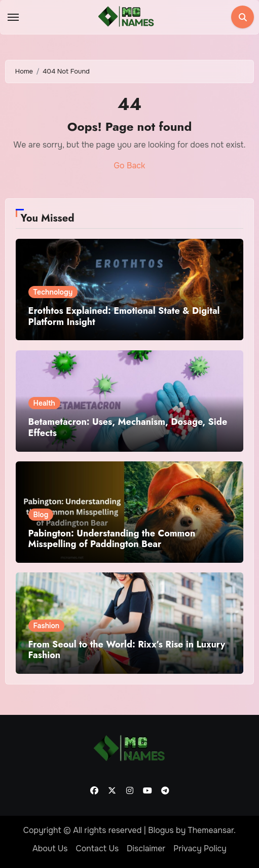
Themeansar (211, 830)
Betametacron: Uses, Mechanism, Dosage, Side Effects (128, 427)
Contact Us (97, 848)
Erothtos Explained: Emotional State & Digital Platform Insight (124, 316)
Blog (41, 515)
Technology (53, 292)
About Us (50, 848)
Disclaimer (146, 848)
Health (44, 403)
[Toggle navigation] (13, 17)
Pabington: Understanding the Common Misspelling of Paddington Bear (112, 539)
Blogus (161, 830)
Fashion (47, 626)
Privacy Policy (200, 848)
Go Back (130, 166)
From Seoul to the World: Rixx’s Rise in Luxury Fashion (127, 650)
